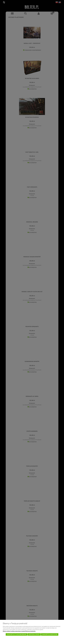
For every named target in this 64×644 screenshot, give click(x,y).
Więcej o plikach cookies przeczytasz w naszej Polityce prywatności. (19, 631)
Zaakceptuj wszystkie (50, 634)
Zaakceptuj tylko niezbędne (16, 634)
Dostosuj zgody (34, 634)
